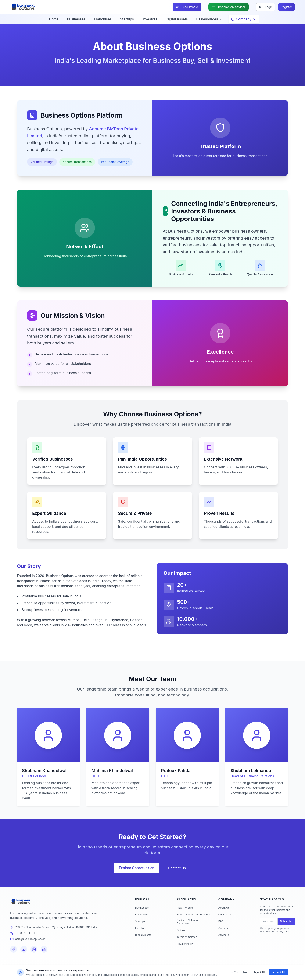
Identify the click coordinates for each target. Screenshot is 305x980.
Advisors (224, 935)
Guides (181, 930)
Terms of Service (187, 937)
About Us (224, 908)
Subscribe (286, 921)
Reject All (259, 972)
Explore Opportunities (136, 868)
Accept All (278, 972)
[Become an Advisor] (229, 7)
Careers (223, 928)
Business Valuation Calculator (188, 922)
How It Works (185, 908)
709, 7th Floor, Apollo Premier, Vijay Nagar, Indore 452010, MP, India (56, 927)
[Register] (286, 7)
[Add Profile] (187, 7)
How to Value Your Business (193, 915)
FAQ (221, 921)
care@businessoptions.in (30, 939)
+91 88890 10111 (25, 933)
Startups (127, 19)
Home (54, 19)
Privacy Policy (185, 944)
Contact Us (177, 868)
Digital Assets (177, 19)
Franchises (103, 19)
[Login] (265, 7)
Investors (150, 19)
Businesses (76, 19)
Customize (239, 972)
